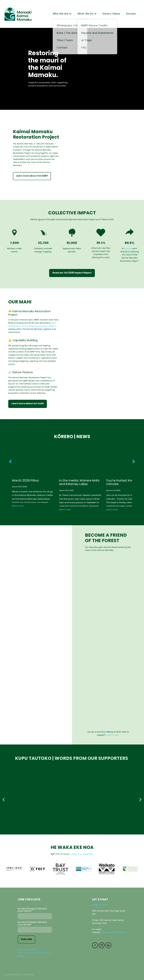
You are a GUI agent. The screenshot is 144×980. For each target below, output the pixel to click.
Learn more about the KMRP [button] (32, 176)
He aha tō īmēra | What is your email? (32, 924)
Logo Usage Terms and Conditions (34, 953)
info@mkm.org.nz (100, 905)
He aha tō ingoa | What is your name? (32, 910)
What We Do (87, 14)
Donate (131, 14)
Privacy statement (26, 950)
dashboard (28, 975)
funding (128, 249)
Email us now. (112, 735)
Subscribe (26, 940)
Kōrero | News (111, 14)
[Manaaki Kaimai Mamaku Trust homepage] (18, 14)
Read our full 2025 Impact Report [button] (72, 273)
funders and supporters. (82, 854)
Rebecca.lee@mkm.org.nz (114, 933)
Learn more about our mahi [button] (28, 404)
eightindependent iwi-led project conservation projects (32, 325)
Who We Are (62, 14)
